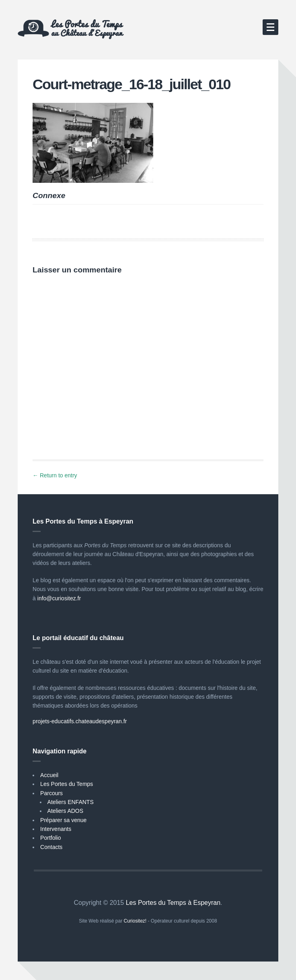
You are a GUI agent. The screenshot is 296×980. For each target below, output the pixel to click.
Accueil (49, 775)
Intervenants (56, 829)
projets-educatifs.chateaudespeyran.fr (80, 721)
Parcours (51, 793)
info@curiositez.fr (59, 598)
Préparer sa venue (63, 820)
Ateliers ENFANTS (71, 802)
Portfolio (50, 838)
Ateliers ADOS (65, 811)
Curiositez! (135, 921)
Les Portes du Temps (67, 784)
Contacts (51, 847)
